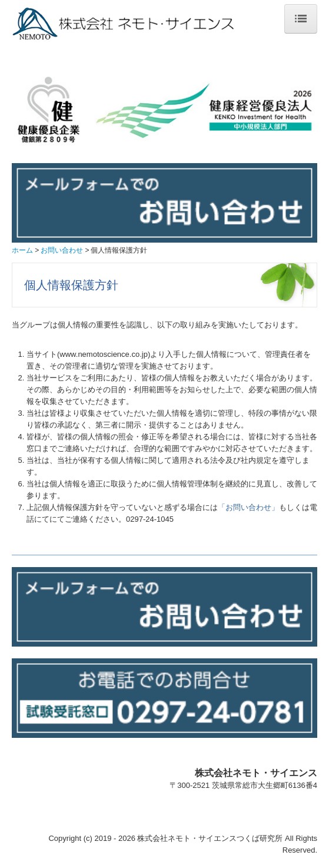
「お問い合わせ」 (248, 507)
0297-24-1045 (150, 519)
